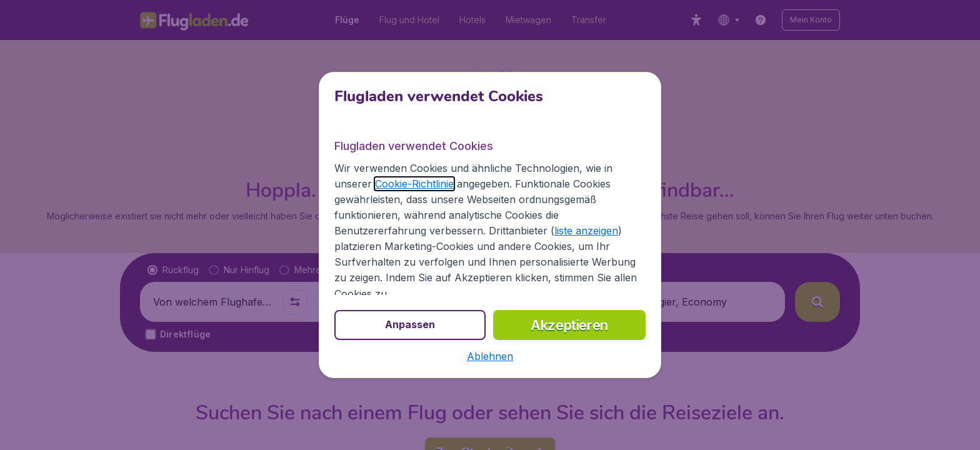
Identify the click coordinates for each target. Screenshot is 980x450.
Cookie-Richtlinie (414, 184)
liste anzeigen (586, 231)
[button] (490, 356)
